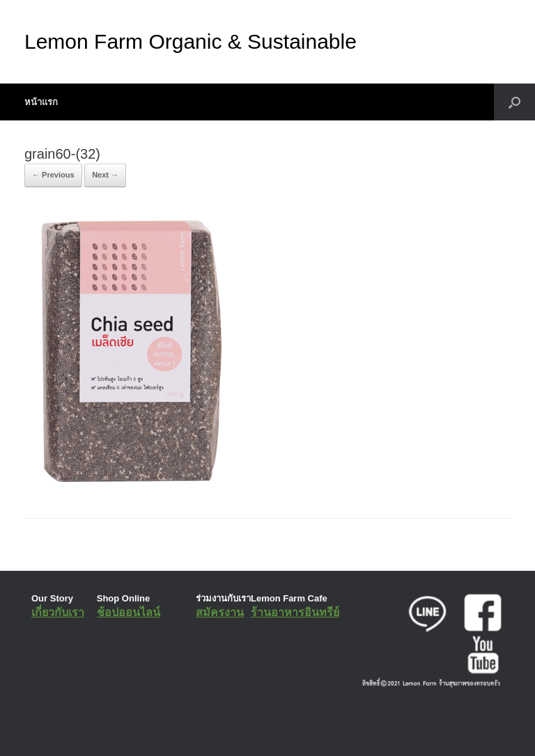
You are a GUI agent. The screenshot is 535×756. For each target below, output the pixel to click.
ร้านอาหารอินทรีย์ (295, 612)
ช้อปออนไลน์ (129, 612)
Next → (105, 175)
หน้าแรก (41, 102)
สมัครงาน (220, 612)
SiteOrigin (257, 728)
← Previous (53, 175)
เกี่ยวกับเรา (58, 612)
